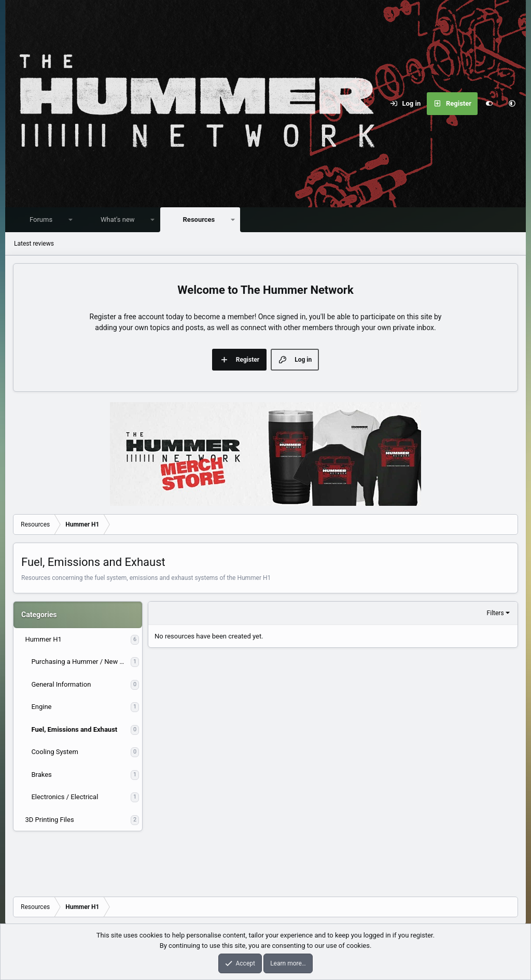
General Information (61, 685)
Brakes (41, 775)
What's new (120, 220)
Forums (44, 220)
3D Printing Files (49, 820)
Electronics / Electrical (65, 797)
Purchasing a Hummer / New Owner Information (81, 662)
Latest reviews (34, 244)
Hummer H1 (43, 640)
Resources (202, 220)
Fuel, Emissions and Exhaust (74, 730)
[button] (512, 104)
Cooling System (54, 752)
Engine (41, 707)
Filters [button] (495, 614)
